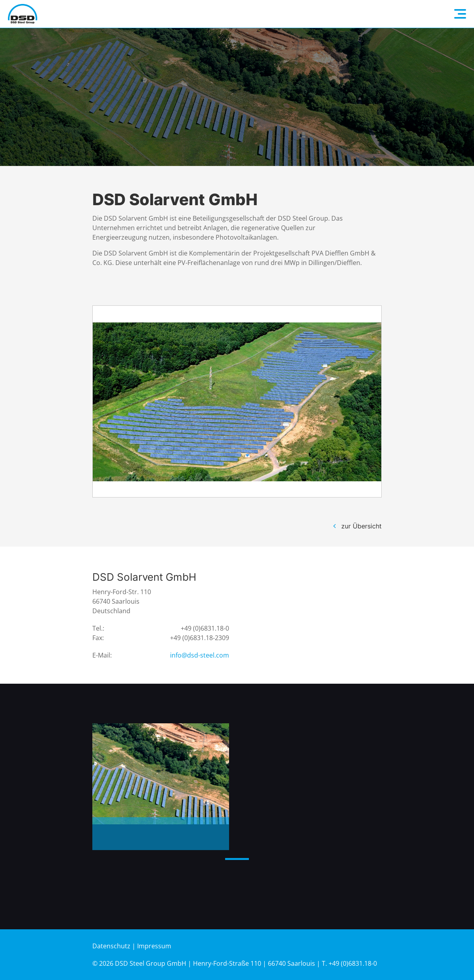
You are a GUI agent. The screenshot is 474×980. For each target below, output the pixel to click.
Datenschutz (111, 946)
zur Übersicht (361, 526)
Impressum (154, 946)
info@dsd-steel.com (200, 655)
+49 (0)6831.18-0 (205, 628)
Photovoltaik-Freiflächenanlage (145, 835)
